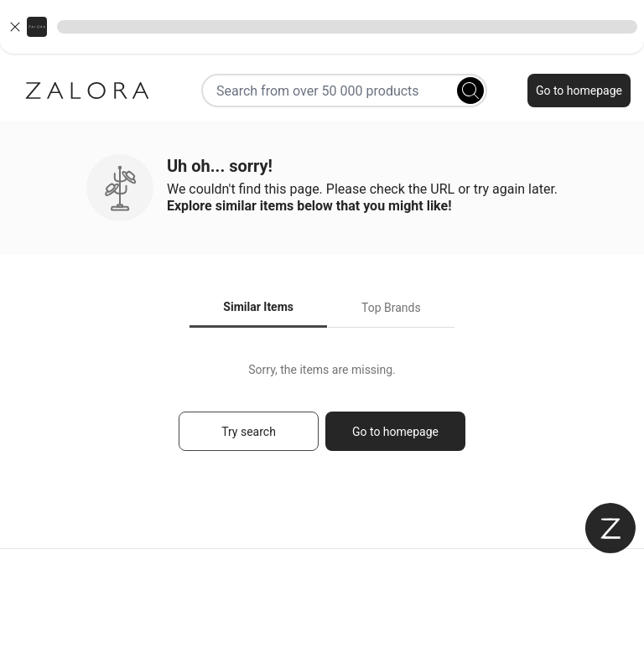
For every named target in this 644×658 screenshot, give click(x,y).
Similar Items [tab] (258, 307)
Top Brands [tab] (391, 308)
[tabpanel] (322, 414)
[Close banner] (15, 27)
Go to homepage (579, 91)
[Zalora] (87, 91)
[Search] (470, 91)
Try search (249, 432)
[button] (322, 27)
